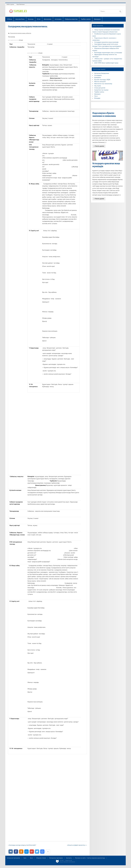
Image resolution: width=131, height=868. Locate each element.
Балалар (31, 19)
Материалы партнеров (56, 858)
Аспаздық (58, 19)
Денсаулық (48, 19)
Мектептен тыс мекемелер (103, 84)
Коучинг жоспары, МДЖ (102, 80)
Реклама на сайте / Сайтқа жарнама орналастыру (90, 858)
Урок (25, 858)
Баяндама (98, 78)
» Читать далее (99, 146)
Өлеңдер (97, 98)
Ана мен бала (20, 19)
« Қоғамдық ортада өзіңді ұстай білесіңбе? (22, 845)
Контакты (69, 858)
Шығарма (97, 19)
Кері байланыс (21, 4)
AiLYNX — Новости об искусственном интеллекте (67, 861)
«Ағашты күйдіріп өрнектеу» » (77, 845)
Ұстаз (39, 19)
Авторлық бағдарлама (102, 73)
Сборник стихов (41, 858)
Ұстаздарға (98, 75)
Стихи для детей (100, 88)
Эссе (96, 96)
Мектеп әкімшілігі (100, 82)
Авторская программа (14, 858)
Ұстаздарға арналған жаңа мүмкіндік (106, 42)
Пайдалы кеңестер (71, 19)
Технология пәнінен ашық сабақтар (21, 33)
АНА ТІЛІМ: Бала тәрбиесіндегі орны (106, 63)
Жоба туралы (10, 4)
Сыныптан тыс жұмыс (101, 90)
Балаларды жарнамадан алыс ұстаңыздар (108, 53)
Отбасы (9, 19)
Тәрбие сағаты (86, 19)
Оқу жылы (98, 86)
